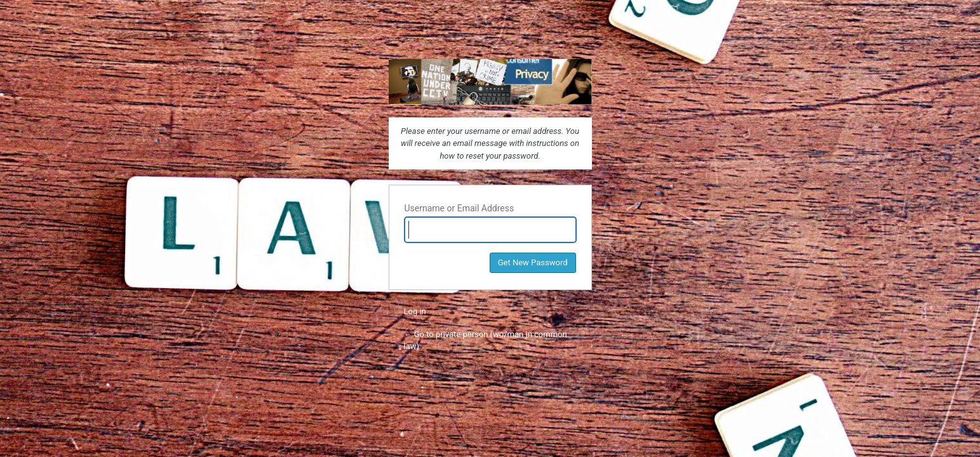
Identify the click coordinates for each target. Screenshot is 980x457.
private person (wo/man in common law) (490, 82)
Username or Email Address (460, 208)
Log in (415, 311)
